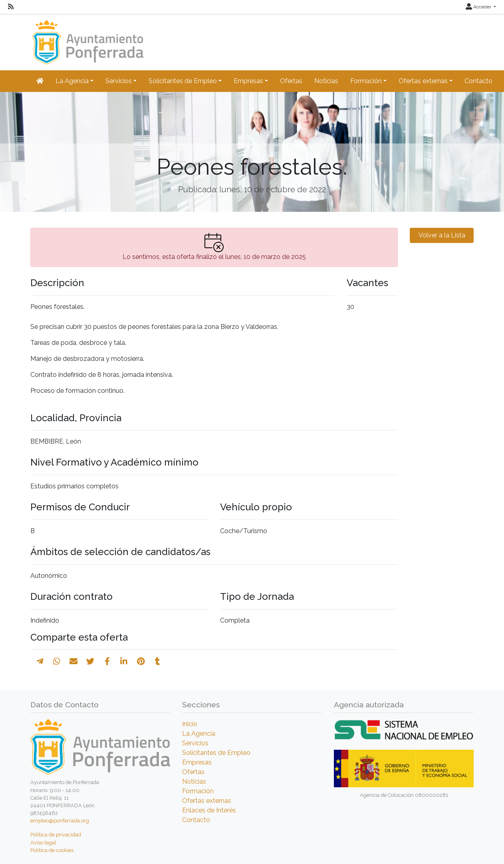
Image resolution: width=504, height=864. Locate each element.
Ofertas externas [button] (423, 81)
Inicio (190, 724)
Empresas (197, 762)
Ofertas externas (207, 801)
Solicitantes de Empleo (216, 753)
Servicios (195, 743)
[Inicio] (87, 39)
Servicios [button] (119, 81)
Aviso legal (43, 843)
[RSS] (11, 7)
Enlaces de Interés (209, 810)
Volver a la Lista (442, 235)
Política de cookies (52, 850)
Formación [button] (366, 81)
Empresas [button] (248, 81)
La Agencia (199, 734)
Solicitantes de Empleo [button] (183, 81)
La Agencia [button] (72, 81)
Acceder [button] (479, 7)
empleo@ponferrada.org (60, 821)
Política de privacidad (56, 835)
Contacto (478, 81)
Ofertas (291, 81)
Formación (198, 791)
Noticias (326, 81)
